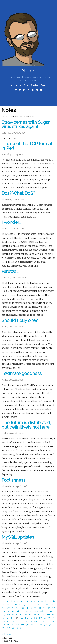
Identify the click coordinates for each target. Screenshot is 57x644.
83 (49, 621)
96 (4, 628)
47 (46, 611)
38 (4, 611)
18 (20, 605)
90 (27, 625)
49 (4, 615)
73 (4, 621)
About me (16, 85)
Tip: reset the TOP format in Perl (27, 146)
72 (54, 618)
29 (18, 608)
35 (45, 608)
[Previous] (8, 601)
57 (40, 615)
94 (46, 625)
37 (54, 608)
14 (4, 605)
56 (35, 615)
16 (12, 605)
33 (36, 608)
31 (27, 608)
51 (13, 615)
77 (22, 621)
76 (17, 621)
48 (51, 611)
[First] (4, 601)
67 (31, 618)
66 (27, 618)
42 (22, 611)
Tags (43, 85)
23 (42, 605)
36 (49, 608)
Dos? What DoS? (18, 193)
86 (8, 625)
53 (22, 615)
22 (38, 605)
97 (9, 628)
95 (50, 625)
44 (32, 611)
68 (36, 618)
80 (36, 621)
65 (22, 618)
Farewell (10, 272)
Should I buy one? (20, 320)
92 (36, 625)
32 (31, 608)
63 (13, 618)
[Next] (18, 628)
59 (49, 615)
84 (54, 621)
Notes (28, 71)
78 (26, 621)
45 (37, 611)
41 (18, 611)
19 (25, 605)
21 (33, 605)
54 (26, 615)
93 (41, 625)
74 (8, 621)
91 (32, 625)
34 (40, 608)
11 (46, 601)
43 (27, 611)
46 (42, 611)
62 (8, 618)
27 (9, 608)
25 (52, 605)
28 (13, 608)
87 (13, 625)
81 (40, 621)
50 (9, 615)
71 (50, 618)
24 (47, 605)
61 (4, 618)
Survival (35, 85)
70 (45, 618)
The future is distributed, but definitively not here (26, 425)
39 (9, 611)
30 (23, 608)
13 (54, 601)
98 (13, 628)
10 (42, 601)
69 (41, 618)
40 (13, 611)
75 (13, 621)
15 (8, 605)
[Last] (22, 628)
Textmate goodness (22, 374)
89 (23, 625)
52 (17, 615)
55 (31, 615)
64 (17, 618)
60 (53, 615)
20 (29, 605)
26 (4, 608)
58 (44, 615)
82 (45, 621)
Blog (26, 85)
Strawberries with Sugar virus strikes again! (26, 124)
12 (50, 601)
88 (18, 625)
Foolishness (13, 480)
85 (4, 625)
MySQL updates (18, 537)
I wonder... (11, 222)
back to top (6, 634)
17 (16, 605)
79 (31, 621)
